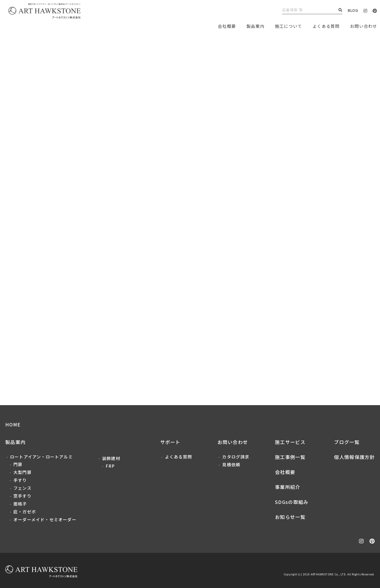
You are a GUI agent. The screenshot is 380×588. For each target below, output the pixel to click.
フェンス (22, 488)
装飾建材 (111, 458)
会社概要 (285, 472)
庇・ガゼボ (25, 512)
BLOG (353, 10)
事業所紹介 (288, 487)
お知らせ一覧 (290, 517)
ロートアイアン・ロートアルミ (41, 457)
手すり (20, 480)
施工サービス (290, 442)
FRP (110, 466)
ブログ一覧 (347, 442)
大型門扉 (22, 472)
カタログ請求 (236, 457)
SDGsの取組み (292, 502)
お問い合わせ (233, 442)
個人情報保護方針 (354, 457)
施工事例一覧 (290, 457)
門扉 (18, 464)
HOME (13, 424)
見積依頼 (231, 465)
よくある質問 (326, 26)
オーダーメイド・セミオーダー (45, 519)
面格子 (20, 504)
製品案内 (255, 26)
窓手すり (22, 496)
